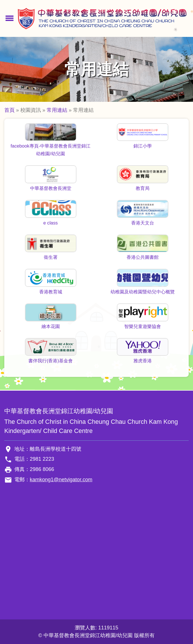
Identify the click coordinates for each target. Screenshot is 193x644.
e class (50, 223)
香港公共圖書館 (143, 257)
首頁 (9, 110)
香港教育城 (51, 292)
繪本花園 (51, 326)
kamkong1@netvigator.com (61, 480)
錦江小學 (143, 146)
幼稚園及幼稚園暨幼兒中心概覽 (143, 292)
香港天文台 (143, 223)
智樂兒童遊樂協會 (143, 326)
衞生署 (51, 257)
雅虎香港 (143, 361)
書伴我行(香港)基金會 (51, 361)
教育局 (143, 188)
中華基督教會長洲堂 (51, 188)
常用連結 (57, 110)
